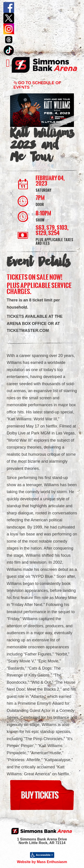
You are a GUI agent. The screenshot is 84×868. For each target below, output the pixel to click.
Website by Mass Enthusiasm (42, 862)
